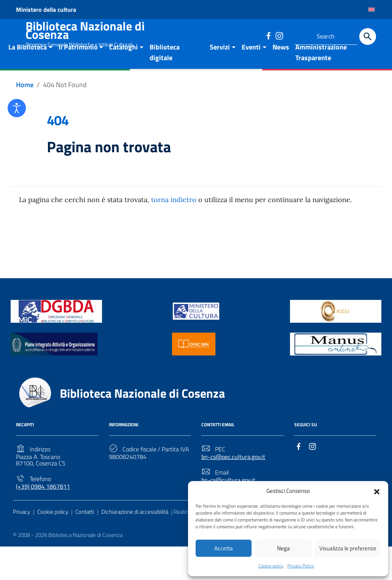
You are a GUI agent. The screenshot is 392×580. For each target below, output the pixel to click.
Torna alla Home (193, 253)
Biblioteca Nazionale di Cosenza (85, 30)
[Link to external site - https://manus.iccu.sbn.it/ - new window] (336, 359)
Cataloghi (123, 63)
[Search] (368, 37)
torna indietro (174, 216)
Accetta (224, 547)
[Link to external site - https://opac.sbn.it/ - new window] (194, 359)
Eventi (251, 63)
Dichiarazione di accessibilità (135, 528)
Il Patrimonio (78, 63)
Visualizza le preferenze (348, 547)
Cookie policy (271, 566)
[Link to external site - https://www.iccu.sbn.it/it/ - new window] (336, 327)
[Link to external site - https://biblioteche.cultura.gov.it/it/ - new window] (56, 327)
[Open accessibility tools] (17, 108)
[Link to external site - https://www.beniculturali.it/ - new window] (196, 327)
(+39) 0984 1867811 (43, 503)
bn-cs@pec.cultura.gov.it (233, 473)
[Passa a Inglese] (371, 10)
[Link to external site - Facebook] (268, 35)
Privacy (22, 528)
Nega (284, 547)
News (281, 63)
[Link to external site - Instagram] (279, 35)
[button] (377, 490)
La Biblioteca (28, 63)
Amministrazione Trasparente (321, 69)
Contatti (85, 528)
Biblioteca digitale (165, 69)
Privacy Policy (301, 566)
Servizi (220, 63)
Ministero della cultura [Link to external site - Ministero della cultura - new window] (46, 10)
